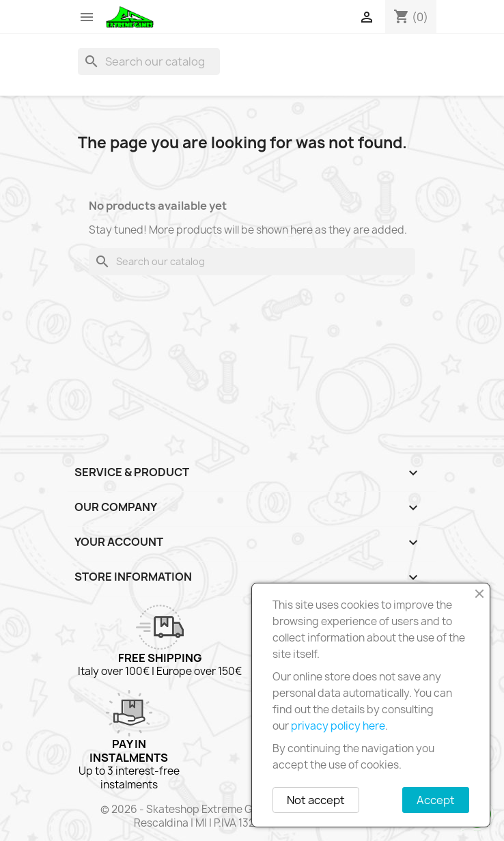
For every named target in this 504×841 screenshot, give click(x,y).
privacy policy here (338, 726)
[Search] (149, 61)
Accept (436, 800)
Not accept (316, 800)
